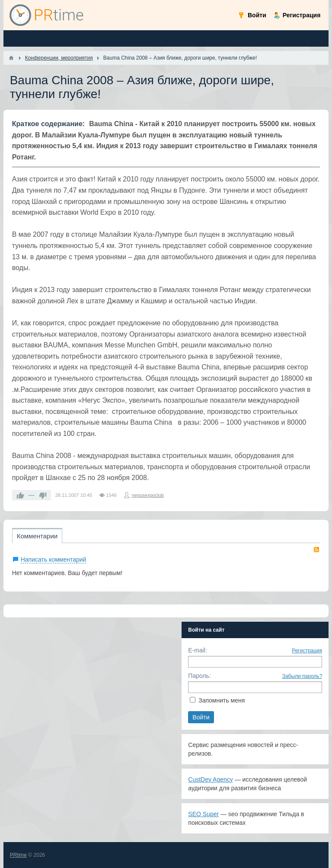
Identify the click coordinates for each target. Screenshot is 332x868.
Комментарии (37, 536)
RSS (316, 550)
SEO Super (203, 814)
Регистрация (307, 651)
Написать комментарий (54, 560)
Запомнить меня (222, 700)
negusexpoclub (148, 495)
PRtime (18, 855)
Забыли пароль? (302, 676)
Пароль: (199, 676)
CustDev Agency (211, 779)
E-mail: (198, 650)
